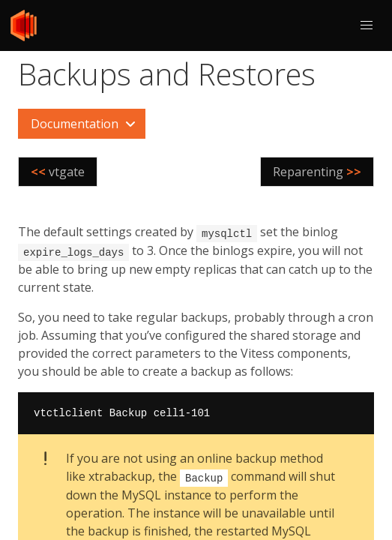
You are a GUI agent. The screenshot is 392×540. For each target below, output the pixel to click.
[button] (367, 25)
